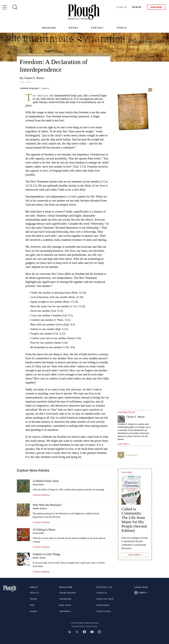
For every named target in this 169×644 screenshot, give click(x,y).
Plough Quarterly (68, 593)
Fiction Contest (104, 611)
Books (73, 28)
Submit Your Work (105, 599)
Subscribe (156, 7)
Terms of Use (92, 626)
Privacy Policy (78, 626)
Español (45, 88)
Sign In (122, 7)
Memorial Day (59, 55)
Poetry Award (103, 605)
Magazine (49, 28)
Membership (65, 599)
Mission (34, 599)
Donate (33, 611)
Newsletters (65, 611)
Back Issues (65, 605)
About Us (34, 593)
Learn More (134, 555)
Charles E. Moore (34, 78)
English (141, 593)
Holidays (48, 55)
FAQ (32, 605)
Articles (23, 55)
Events (122, 28)
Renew (137, 7)
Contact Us (102, 593)
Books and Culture (35, 55)
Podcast (97, 28)
